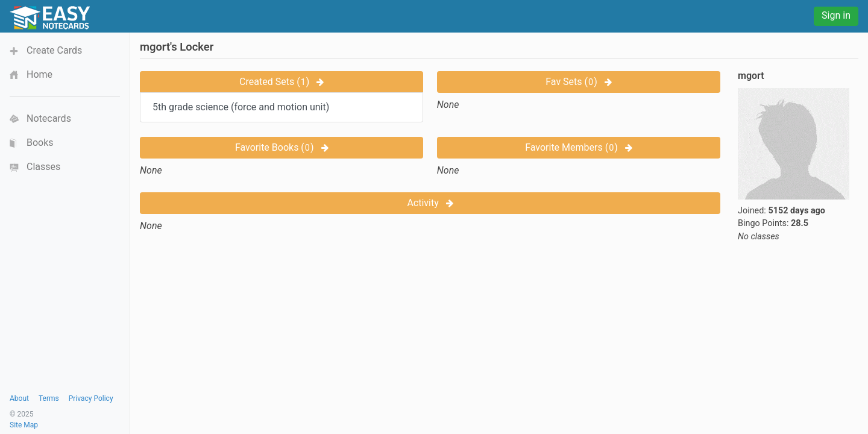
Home (39, 74)
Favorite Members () (579, 147)
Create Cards (54, 50)
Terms (49, 398)
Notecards (49, 118)
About (19, 398)
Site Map (24, 425)
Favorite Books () (282, 147)
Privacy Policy (91, 398)
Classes (43, 167)
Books (40, 143)
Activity (430, 203)
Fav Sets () (578, 82)
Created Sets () (281, 82)
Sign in (836, 15)
